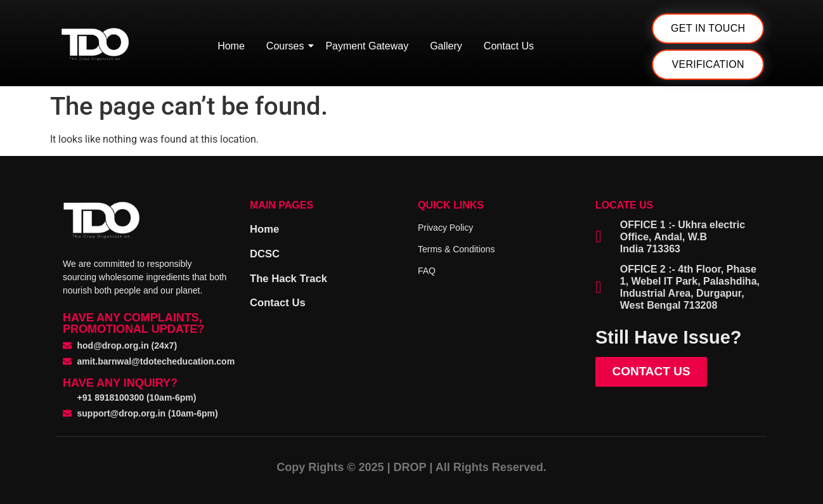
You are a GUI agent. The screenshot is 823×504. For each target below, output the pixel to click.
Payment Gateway (367, 46)
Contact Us (509, 46)
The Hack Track (292, 277)
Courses (288, 46)
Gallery (446, 46)
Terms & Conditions (456, 249)
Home (231, 46)
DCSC (266, 253)
